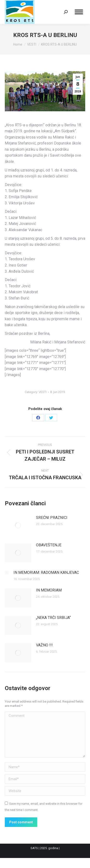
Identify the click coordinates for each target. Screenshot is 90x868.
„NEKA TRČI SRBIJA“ (53, 618)
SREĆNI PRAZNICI (52, 518)
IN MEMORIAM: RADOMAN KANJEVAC (46, 572)
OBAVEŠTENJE (49, 545)
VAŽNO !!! (44, 645)
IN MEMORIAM (49, 590)
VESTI (43, 392)
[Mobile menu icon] (79, 12)
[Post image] (18, 525)
